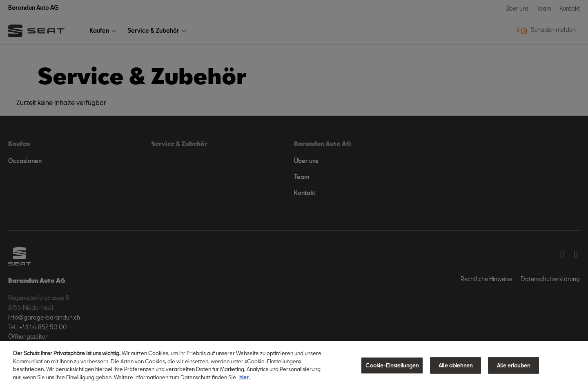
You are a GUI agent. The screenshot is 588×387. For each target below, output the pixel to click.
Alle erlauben (513, 371)
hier (244, 383)
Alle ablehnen (455, 371)
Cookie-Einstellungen (392, 371)
